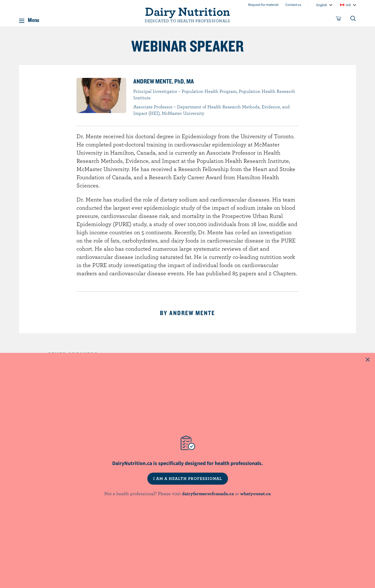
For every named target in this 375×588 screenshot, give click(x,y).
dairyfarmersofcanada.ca (208, 493)
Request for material (263, 5)
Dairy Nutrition (187, 11)
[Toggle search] (353, 20)
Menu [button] (34, 19)
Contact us (293, 5)
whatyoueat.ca (255, 493)
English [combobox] (322, 5)
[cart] (339, 20)
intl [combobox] (348, 5)
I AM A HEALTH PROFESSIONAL (188, 478)
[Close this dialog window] (368, 360)
